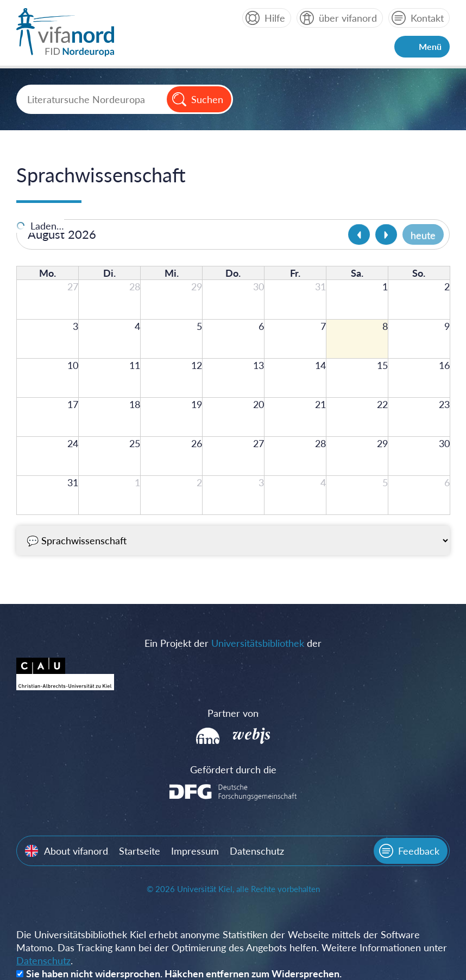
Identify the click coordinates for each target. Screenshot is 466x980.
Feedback (419, 851)
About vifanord (76, 851)
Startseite (140, 851)
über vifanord (348, 18)
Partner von (233, 713)
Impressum (195, 851)
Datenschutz (257, 851)
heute (423, 235)
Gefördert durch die (233, 769)
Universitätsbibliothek (258, 643)
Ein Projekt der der (233, 643)
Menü (430, 46)
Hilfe (275, 18)
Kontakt (427, 18)
